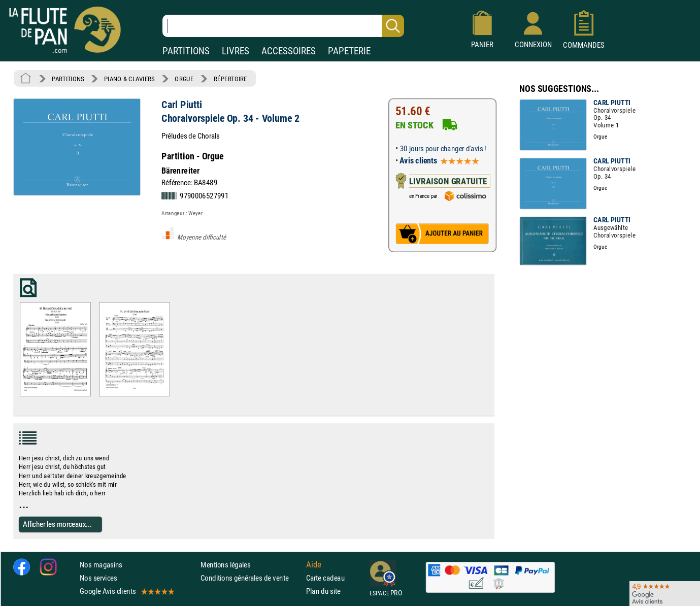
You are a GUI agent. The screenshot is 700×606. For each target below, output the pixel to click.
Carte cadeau (325, 578)
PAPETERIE (349, 51)
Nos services (98, 578)
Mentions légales (225, 565)
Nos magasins (101, 565)
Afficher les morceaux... (57, 524)
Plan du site (323, 591)
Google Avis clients (126, 591)
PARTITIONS (186, 51)
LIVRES (236, 51)
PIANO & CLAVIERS (129, 79)
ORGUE (184, 79)
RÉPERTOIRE (230, 79)
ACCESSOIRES (289, 51)
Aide (314, 564)
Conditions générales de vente (251, 578)
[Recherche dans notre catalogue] (283, 26)
